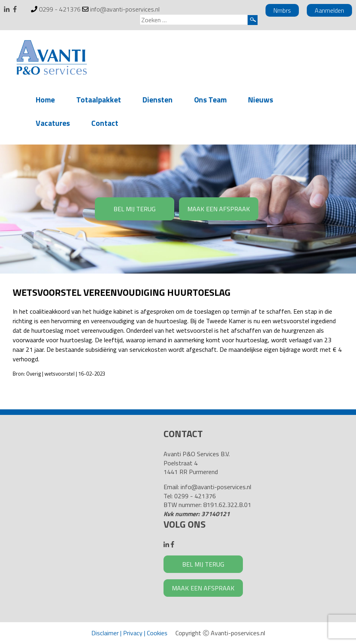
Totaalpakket (99, 99)
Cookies (157, 633)
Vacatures (53, 123)
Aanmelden (329, 10)
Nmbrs (282, 10)
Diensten (158, 99)
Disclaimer (105, 633)
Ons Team (210, 99)
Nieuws (261, 99)
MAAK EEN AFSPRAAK (219, 209)
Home (45, 99)
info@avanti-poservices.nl (125, 9)
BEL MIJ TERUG (135, 209)
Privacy (133, 633)
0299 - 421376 (60, 9)
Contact (105, 123)
